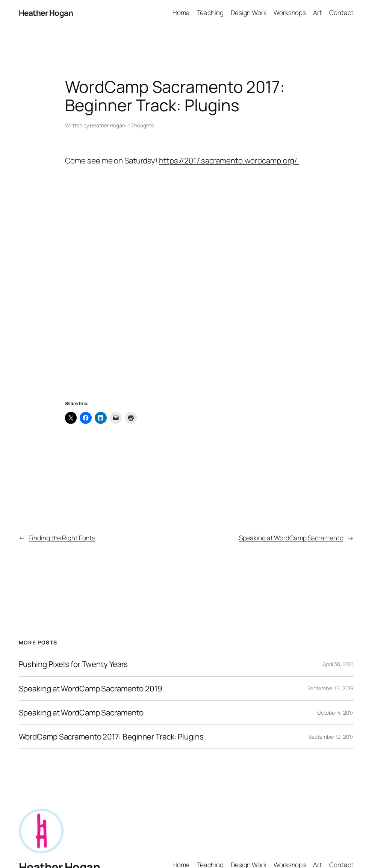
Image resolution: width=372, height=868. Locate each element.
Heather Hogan (46, 13)
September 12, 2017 (331, 737)
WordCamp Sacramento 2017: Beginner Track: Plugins (111, 737)
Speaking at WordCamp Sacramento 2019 (91, 689)
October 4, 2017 (335, 713)
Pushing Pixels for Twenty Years (73, 664)
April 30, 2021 (338, 664)
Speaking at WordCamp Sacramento (291, 538)
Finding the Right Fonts (62, 538)
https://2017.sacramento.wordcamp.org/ (229, 160)
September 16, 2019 (330, 688)
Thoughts (142, 125)
